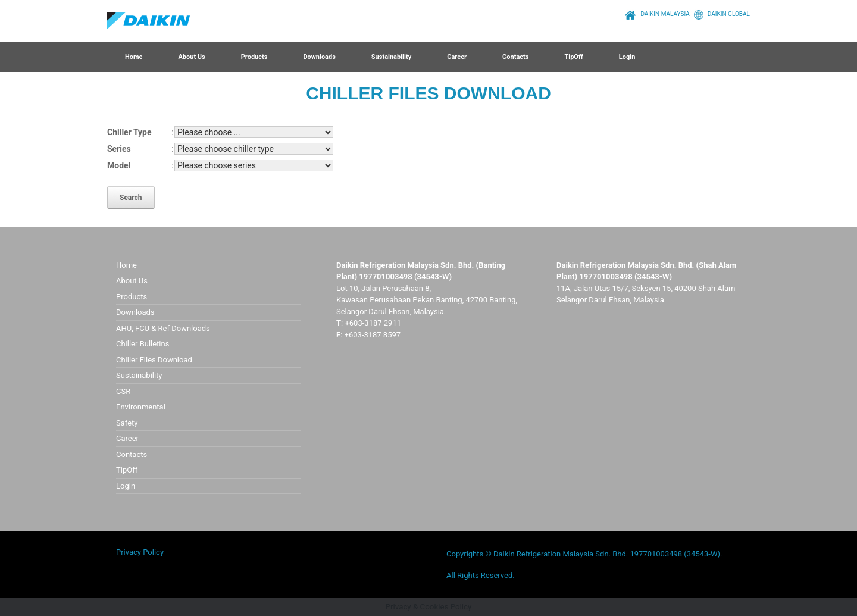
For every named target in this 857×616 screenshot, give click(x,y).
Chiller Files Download (154, 360)
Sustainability (391, 57)
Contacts (515, 57)
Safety (127, 423)
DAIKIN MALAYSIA (656, 14)
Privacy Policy (140, 552)
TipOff (573, 57)
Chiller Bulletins (143, 344)
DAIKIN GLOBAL (720, 14)
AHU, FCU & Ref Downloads (163, 328)
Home (134, 57)
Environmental (141, 407)
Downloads (319, 57)
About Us (191, 57)
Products (254, 57)
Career (457, 57)
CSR (123, 391)
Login (627, 57)
